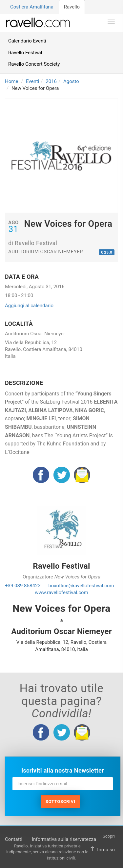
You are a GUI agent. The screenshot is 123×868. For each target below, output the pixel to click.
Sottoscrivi (61, 801)
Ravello (72, 7)
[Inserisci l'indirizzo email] (63, 784)
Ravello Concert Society (34, 64)
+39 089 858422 (23, 586)
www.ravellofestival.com (61, 593)
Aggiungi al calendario (29, 306)
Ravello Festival (25, 53)
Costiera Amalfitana (32, 7)
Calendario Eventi (27, 41)
